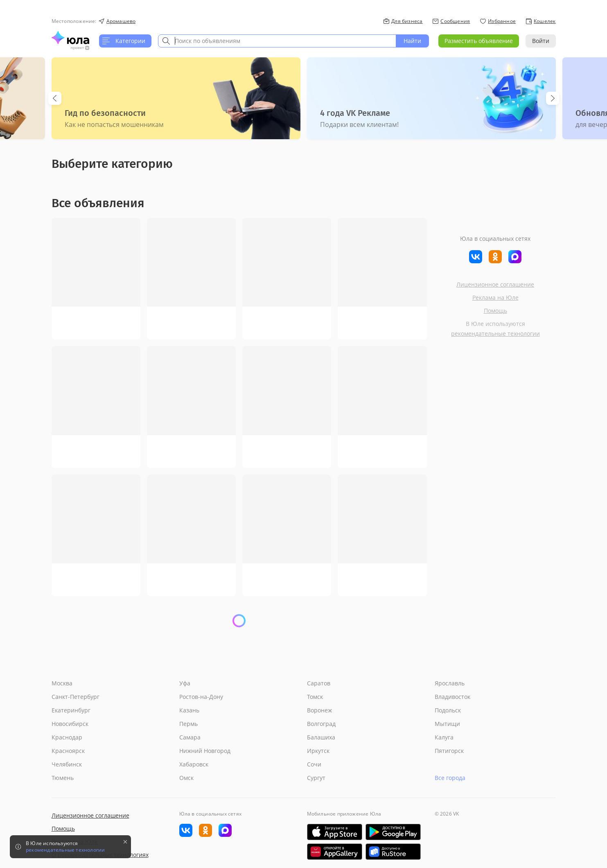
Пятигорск (449, 751)
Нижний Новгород (205, 751)
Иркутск (318, 751)
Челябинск (67, 764)
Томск (315, 697)
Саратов (319, 683)
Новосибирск (70, 724)
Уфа (185, 683)
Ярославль (450, 683)
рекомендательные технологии (495, 333)
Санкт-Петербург (76, 697)
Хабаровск (194, 764)
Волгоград (321, 724)
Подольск (448, 710)
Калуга (444, 737)
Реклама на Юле (495, 297)
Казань (189, 710)
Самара (190, 737)
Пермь (188, 724)
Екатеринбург (71, 710)
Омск (186, 778)
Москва (62, 683)
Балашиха (321, 737)
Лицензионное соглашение (495, 284)
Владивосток (452, 697)
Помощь (495, 311)
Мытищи (447, 724)
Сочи (314, 764)
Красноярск (68, 751)
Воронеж (319, 710)
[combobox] (277, 41)
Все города (450, 778)
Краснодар (67, 737)
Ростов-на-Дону (201, 697)
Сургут (316, 778)
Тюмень (63, 778)
